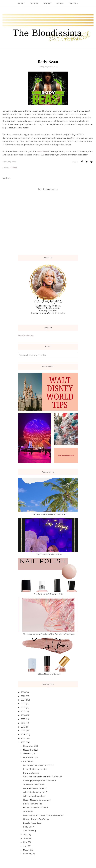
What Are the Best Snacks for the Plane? (42, 777)
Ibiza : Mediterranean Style (36, 769)
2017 (23, 727)
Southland (28, 811)
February (27, 854)
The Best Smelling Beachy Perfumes (49, 514)
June (25, 838)
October (27, 754)
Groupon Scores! (31, 773)
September (29, 758)
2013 (23, 742)
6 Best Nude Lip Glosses (49, 674)
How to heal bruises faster (35, 808)
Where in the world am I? (35, 788)
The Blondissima (26, 336)
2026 (23, 692)
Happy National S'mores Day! (37, 800)
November (28, 750)
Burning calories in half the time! (38, 765)
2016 (23, 731)
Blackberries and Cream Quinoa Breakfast (43, 815)
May (25, 842)
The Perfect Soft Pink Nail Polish (49, 594)
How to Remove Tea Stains (36, 819)
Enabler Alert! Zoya (32, 823)
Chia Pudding (29, 831)
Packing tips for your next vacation (39, 781)
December (28, 746)
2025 (23, 696)
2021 (23, 711)
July (25, 835)
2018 (23, 723)
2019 (23, 719)
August (26, 761)
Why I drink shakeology (34, 796)
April (25, 846)
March (26, 850)
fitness (13, 168)
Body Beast (42, 151)
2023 (23, 704)
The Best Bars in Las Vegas (49, 554)
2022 (23, 708)
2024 (23, 700)
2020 (23, 715)
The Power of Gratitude (34, 785)
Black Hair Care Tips (33, 804)
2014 (23, 738)
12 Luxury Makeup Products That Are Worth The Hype (49, 634)
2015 (23, 734)
